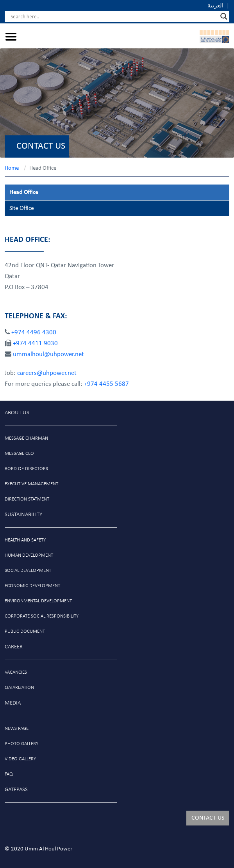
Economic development (32, 586)
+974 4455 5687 (106, 384)
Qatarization (19, 688)
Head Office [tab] (24, 192)
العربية (215, 6)
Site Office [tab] (22, 208)
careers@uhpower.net (47, 373)
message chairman (26, 438)
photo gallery (21, 744)
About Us (17, 413)
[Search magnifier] (224, 16)
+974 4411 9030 (35, 343)
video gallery (20, 759)
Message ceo (19, 454)
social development (28, 571)
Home (12, 168)
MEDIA (13, 703)
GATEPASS (16, 790)
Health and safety (25, 540)
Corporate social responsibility (42, 616)
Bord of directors (26, 469)
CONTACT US (208, 818)
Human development (29, 555)
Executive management (31, 484)
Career (14, 647)
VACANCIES (16, 672)
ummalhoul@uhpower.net (48, 354)
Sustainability (23, 515)
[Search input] (113, 16)
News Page (17, 729)
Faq (9, 774)
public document (25, 631)
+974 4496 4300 (34, 333)
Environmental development (38, 601)
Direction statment (27, 499)
